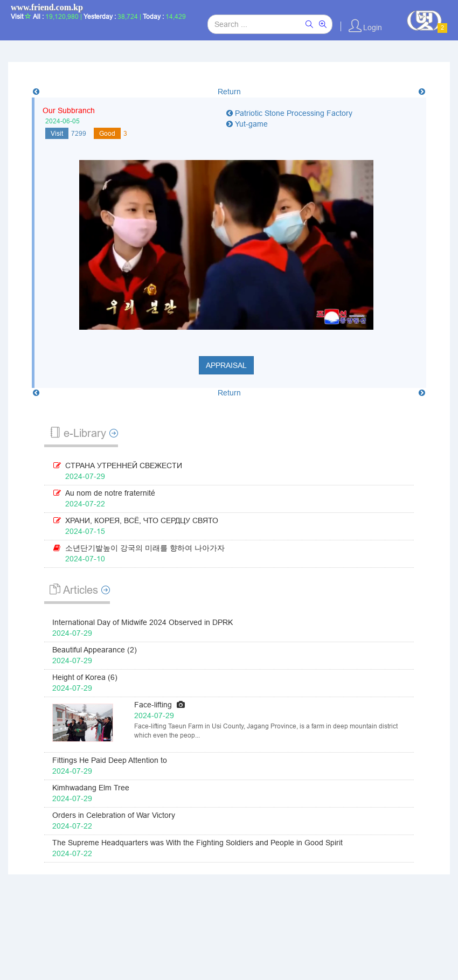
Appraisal (226, 365)
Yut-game (247, 124)
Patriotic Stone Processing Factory (289, 113)
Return (229, 92)
